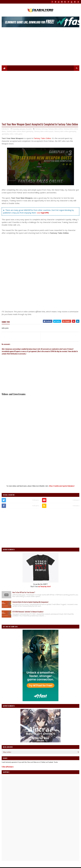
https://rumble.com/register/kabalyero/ (62, 486)
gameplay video (8, 134)
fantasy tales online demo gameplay (20, 131)
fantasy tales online (55, 129)
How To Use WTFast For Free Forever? (24, 592)
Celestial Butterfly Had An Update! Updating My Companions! (30, 602)
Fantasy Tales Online (42, 138)
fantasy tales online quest (44, 131)
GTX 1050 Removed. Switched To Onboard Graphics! (28, 612)
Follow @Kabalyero (8, 767)
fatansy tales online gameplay (65, 131)
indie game (18, 134)
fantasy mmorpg (41, 129)
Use (43, 213)
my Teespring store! (44, 586)
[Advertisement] (40, 48)
